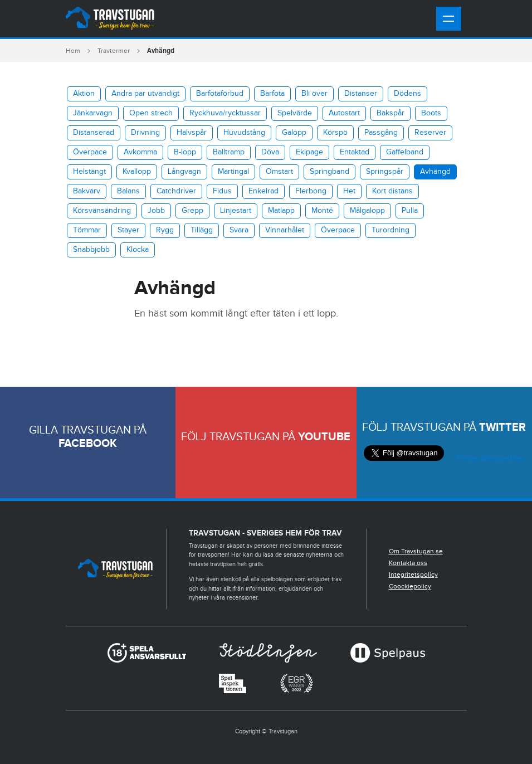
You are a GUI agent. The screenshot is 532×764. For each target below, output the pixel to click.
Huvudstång (244, 133)
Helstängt (89, 172)
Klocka (138, 250)
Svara (239, 230)
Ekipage (309, 152)
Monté (322, 211)
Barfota (272, 94)
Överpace (90, 152)
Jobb (156, 211)
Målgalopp (367, 211)
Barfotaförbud (220, 94)
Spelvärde (295, 113)
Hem (73, 51)
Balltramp (229, 152)
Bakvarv (87, 191)
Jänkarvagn (93, 113)
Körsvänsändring (102, 211)
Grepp (192, 211)
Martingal (233, 172)
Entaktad (355, 152)
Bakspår (391, 113)
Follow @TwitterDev (489, 459)
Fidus (222, 191)
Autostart (344, 113)
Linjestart (236, 211)
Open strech (151, 113)
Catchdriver (176, 191)
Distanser (361, 94)
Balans (128, 191)
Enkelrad (263, 191)
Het (349, 191)
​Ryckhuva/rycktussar (225, 113)
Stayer (128, 230)
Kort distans (392, 191)
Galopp (294, 133)
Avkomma (140, 152)
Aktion (84, 94)
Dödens (407, 94)
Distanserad (94, 133)
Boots (431, 113)
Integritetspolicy (413, 575)
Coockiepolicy (410, 586)
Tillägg (202, 230)
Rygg (165, 230)
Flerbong (311, 191)
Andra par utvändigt (145, 94)
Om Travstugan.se (416, 551)
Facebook (88, 444)
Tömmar (87, 230)
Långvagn (184, 172)
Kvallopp (137, 172)
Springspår (385, 172)
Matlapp (281, 211)
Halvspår (192, 133)
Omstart (279, 172)
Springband (330, 172)
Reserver (430, 133)
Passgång (381, 133)
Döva (270, 152)
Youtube (324, 437)
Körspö (335, 133)
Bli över (314, 94)
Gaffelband (405, 152)
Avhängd (435, 172)
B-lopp (185, 152)
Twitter (502, 427)
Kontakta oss (408, 563)
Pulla (410, 211)
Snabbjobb (91, 250)
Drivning (145, 133)
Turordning (391, 230)
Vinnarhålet (285, 230)
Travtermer (114, 51)
